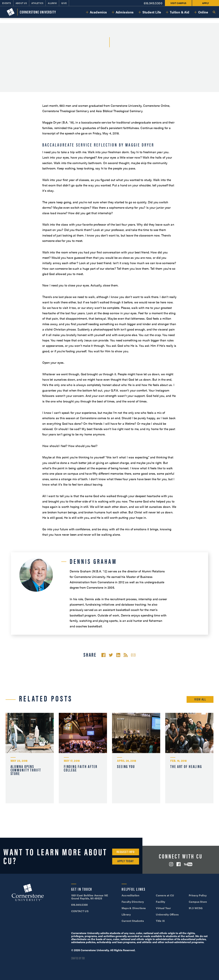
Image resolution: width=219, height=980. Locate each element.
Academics (98, 12)
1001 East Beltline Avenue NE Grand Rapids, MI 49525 (90, 897)
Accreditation (130, 895)
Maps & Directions (134, 908)
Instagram (171, 864)
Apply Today (126, 861)
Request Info (126, 852)
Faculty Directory (133, 902)
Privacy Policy (198, 895)
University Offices (167, 914)
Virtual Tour (163, 908)
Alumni (52, 3)
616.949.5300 (153, 3)
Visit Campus (178, 3)
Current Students (133, 921)
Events (7, 3)
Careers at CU (165, 895)
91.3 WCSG (196, 908)
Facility (161, 902)
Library (126, 914)
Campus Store (198, 902)
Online (203, 12)
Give (64, 3)
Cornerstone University (28, 893)
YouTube (188, 864)
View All (200, 699)
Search (214, 12)
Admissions (125, 12)
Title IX (160, 921)
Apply (206, 3)
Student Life (152, 12)
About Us (21, 3)
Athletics (37, 3)
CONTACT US (80, 911)
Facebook (179, 864)
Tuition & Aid (180, 12)
